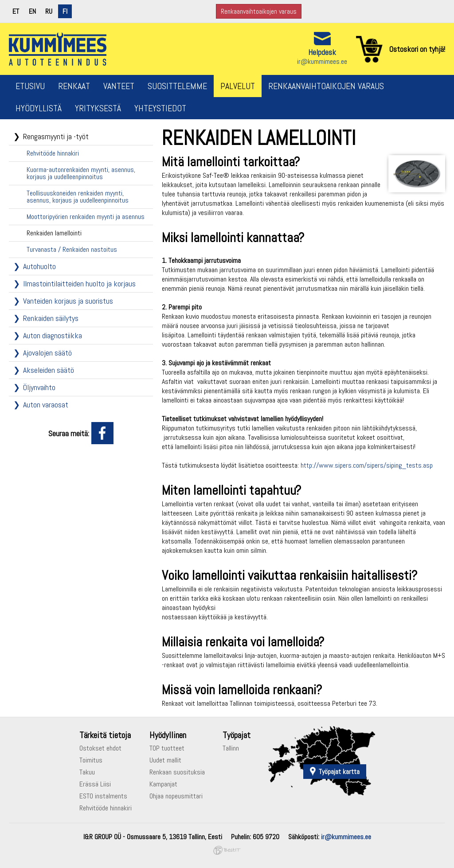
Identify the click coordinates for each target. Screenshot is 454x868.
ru (49, 11)
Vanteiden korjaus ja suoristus (68, 301)
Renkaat (74, 86)
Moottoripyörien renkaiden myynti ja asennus (86, 217)
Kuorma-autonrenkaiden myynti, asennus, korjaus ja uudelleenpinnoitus (81, 173)
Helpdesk (322, 52)
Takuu (87, 772)
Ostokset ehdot (100, 748)
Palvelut (238, 86)
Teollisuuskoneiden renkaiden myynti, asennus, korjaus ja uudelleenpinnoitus (78, 197)
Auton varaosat (46, 405)
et (16, 11)
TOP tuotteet (167, 748)
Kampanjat (163, 784)
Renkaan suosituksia (177, 772)
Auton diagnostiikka (53, 335)
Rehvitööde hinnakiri (53, 153)
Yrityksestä (98, 108)
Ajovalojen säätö (47, 353)
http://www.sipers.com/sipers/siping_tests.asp (367, 465)
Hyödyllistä (39, 108)
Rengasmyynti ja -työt (56, 136)
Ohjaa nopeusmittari (176, 796)
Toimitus (91, 760)
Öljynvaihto (39, 387)
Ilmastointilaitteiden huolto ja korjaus (79, 283)
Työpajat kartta (339, 772)
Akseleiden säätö (49, 370)
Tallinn (231, 748)
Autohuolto (39, 266)
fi (65, 11)
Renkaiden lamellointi (54, 233)
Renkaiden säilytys (51, 318)
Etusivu (30, 86)
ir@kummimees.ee (322, 61)
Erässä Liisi (95, 784)
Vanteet (119, 86)
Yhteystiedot (160, 108)
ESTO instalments (103, 796)
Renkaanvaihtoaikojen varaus (259, 11)
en (32, 11)
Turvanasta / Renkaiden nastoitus (72, 249)
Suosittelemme (177, 86)
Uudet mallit (165, 760)
